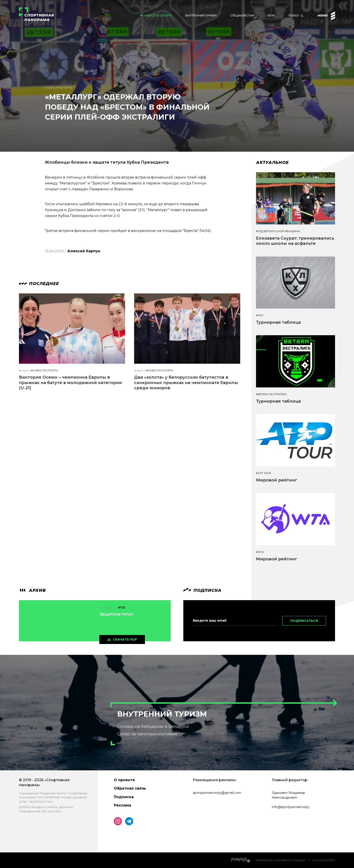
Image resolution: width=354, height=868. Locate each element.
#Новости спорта (44, 371)
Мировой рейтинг (277, 480)
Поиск (293, 15)
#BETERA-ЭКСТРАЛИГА (271, 394)
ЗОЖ (271, 15)
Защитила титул (116, 614)
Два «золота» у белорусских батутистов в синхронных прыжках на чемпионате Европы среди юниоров (186, 383)
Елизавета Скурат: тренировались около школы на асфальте (295, 241)
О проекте (124, 780)
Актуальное (272, 163)
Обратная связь (130, 788)
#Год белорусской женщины (278, 231)
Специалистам (242, 15)
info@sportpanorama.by (291, 807)
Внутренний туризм (201, 15)
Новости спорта (158, 15)
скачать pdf (125, 639)
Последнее (39, 284)
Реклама (122, 805)
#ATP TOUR (263, 473)
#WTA (260, 552)
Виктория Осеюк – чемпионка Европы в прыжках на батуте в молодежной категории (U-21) (70, 383)
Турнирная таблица (278, 322)
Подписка (124, 797)
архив (32, 590)
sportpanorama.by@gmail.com (217, 793)
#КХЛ (260, 315)
